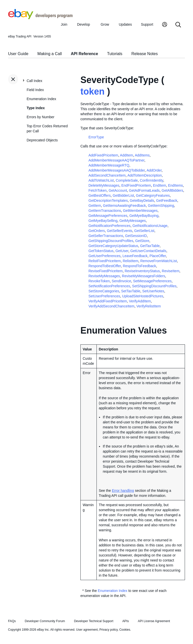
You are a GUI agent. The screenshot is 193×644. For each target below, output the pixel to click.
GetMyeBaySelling (103, 221)
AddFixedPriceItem (103, 155)
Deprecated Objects (42, 140)
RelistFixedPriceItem (105, 261)
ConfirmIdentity (151, 180)
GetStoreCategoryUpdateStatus (113, 246)
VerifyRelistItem (149, 306)
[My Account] (165, 25)
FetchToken (98, 190)
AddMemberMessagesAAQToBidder (117, 170)
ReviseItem (171, 271)
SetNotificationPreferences (109, 286)
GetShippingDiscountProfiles (111, 241)
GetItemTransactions (105, 211)
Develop (84, 24)
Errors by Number (40, 117)
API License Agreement (154, 621)
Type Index (36, 108)
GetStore (142, 241)
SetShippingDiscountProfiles (154, 286)
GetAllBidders (172, 190)
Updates (125, 24)
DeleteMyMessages (104, 185)
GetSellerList (144, 231)
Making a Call (50, 54)
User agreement (87, 630)
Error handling (123, 491)
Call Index (34, 81)
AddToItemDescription (145, 175)
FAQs (12, 621)
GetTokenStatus (101, 251)
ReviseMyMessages (104, 276)
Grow (105, 24)
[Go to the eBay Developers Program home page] (40, 18)
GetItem (95, 206)
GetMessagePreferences (108, 216)
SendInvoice (122, 281)
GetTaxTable (150, 246)
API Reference (85, 54)
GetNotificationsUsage (150, 226)
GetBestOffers (100, 195)
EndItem (160, 185)
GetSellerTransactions (106, 236)
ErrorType (96, 137)
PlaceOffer (158, 256)
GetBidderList (123, 195)
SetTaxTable (131, 291)
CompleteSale (127, 180)
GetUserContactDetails (148, 251)
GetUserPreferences (105, 256)
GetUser (122, 251)
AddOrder (154, 170)
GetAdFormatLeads (144, 190)
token (92, 91)
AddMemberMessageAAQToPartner (116, 160)
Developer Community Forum (45, 621)
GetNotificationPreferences (109, 226)
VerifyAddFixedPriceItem (108, 301)
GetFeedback (167, 200)
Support (147, 24)
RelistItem (130, 261)
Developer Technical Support (93, 621)
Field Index (35, 90)
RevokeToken (99, 281)
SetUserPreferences (104, 296)
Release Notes (145, 54)
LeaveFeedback (135, 256)
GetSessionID (136, 236)
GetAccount (118, 190)
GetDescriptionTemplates (108, 200)
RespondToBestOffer (105, 266)
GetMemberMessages (140, 211)
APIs (126, 621)
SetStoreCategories (104, 291)
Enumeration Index (41, 99)
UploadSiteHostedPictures (143, 296)
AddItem (126, 155)
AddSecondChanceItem (107, 175)
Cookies (125, 630)
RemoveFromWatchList (159, 261)
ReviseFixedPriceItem (106, 271)
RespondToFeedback (139, 266)
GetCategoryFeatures (153, 195)
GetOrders (97, 231)
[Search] (178, 25)
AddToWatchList (101, 180)
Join (64, 24)
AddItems (142, 155)
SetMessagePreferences (152, 281)
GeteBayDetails (142, 200)
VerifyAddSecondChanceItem (111, 306)
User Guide (18, 54)
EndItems (176, 185)
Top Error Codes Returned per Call (47, 129)
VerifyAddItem (140, 301)
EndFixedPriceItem (136, 185)
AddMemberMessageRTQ (109, 165)
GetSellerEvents (119, 231)
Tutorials (115, 54)
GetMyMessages (133, 221)
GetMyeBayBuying (144, 216)
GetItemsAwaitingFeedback (125, 206)
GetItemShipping (161, 206)
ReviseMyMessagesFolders (143, 276)
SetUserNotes (153, 291)
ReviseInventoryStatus (142, 271)
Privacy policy (109, 630)
